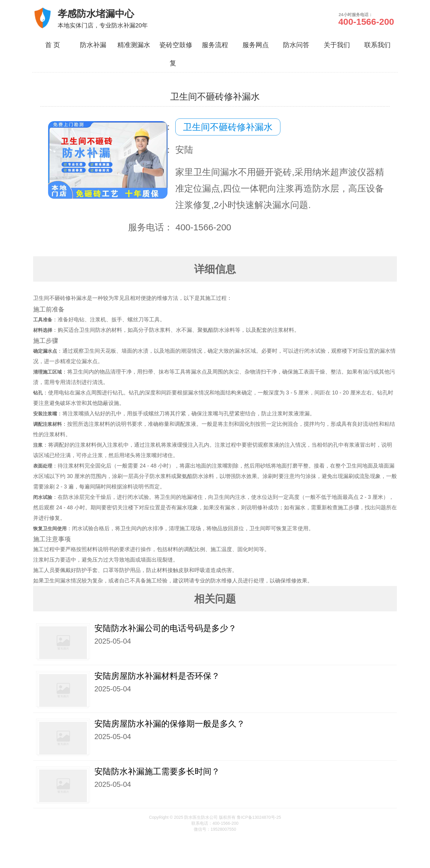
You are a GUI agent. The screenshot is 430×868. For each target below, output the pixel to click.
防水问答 (296, 45)
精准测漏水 (134, 45)
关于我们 (337, 45)
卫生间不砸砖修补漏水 (228, 127)
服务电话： (150, 227)
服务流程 (215, 45)
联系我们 (377, 45)
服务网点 (256, 45)
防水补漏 (93, 45)
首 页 (53, 45)
